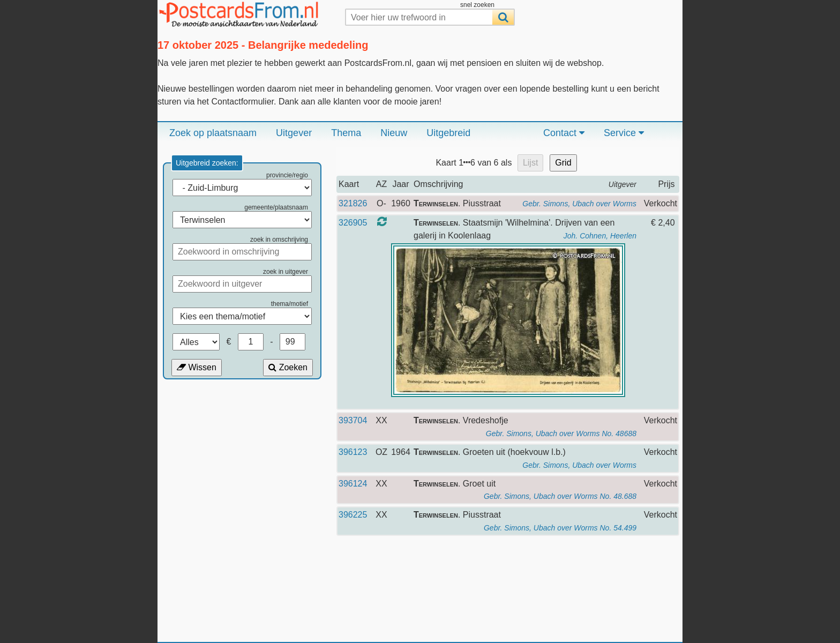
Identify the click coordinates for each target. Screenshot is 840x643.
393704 (353, 420)
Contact (564, 133)
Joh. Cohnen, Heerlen (600, 236)
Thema (346, 133)
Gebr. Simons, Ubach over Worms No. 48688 (561, 433)
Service (624, 133)
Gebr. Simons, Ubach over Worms (579, 204)
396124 (353, 484)
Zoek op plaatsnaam (213, 133)
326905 (353, 223)
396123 (353, 452)
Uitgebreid (448, 133)
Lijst (530, 163)
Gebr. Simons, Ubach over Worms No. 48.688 (560, 496)
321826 (353, 203)
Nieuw (394, 133)
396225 (353, 515)
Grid (563, 163)
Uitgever (294, 133)
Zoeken (288, 367)
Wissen (197, 367)
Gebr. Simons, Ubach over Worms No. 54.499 (560, 528)
